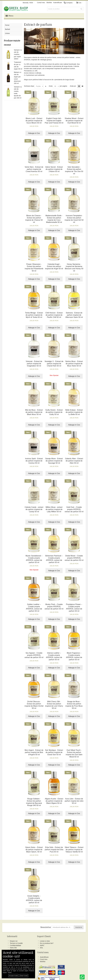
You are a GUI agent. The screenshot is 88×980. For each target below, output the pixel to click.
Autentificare (58, 3)
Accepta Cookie (13, 976)
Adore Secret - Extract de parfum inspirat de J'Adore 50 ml (54, 168)
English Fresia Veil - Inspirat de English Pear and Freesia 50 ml (54, 119)
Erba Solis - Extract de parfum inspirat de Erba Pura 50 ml (54, 848)
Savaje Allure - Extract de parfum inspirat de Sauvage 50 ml (54, 460)
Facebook (55, 940)
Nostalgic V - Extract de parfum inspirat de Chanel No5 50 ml (54, 362)
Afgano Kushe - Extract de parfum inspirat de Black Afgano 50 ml (54, 800)
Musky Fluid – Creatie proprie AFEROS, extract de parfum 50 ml (54, 605)
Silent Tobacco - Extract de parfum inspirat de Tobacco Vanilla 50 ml (74, 848)
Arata (51, 85)
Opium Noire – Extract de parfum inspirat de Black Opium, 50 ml (34, 848)
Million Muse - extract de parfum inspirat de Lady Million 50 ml (54, 508)
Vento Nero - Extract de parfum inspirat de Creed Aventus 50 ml (34, 168)
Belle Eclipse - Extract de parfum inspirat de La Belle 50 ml (74, 411)
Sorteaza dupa (29, 85)
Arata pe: (73, 85)
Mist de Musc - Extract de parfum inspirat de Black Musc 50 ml (34, 411)
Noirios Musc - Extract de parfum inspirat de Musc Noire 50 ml (74, 362)
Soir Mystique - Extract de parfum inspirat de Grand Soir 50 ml (54, 751)
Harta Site (14, 949)
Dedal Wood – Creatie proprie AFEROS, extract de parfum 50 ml (74, 557)
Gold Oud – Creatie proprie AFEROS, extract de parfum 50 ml (74, 508)
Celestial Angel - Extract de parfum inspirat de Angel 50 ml (54, 265)
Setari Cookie (24, 976)
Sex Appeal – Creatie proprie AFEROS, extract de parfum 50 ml (34, 654)
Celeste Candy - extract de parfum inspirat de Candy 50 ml (34, 508)
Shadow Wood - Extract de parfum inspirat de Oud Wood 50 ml (74, 119)
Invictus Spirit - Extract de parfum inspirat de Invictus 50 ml (34, 460)
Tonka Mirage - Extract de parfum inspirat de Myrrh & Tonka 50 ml (34, 314)
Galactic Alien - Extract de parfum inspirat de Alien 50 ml (74, 460)
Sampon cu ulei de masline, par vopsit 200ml (18, 53)
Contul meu (41, 3)
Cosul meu (42, 942)
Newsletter (46, 926)
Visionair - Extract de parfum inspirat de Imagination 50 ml (34, 362)
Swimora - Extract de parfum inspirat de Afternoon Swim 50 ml (74, 314)
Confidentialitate (16, 947)
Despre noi (14, 940)
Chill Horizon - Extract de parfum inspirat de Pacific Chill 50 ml (54, 314)
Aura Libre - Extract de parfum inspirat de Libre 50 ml (74, 800)
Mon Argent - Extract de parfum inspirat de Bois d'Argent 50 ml (34, 751)
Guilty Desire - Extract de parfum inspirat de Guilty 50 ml (54, 411)
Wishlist (49, 3)
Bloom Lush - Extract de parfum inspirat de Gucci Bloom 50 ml (34, 119)
